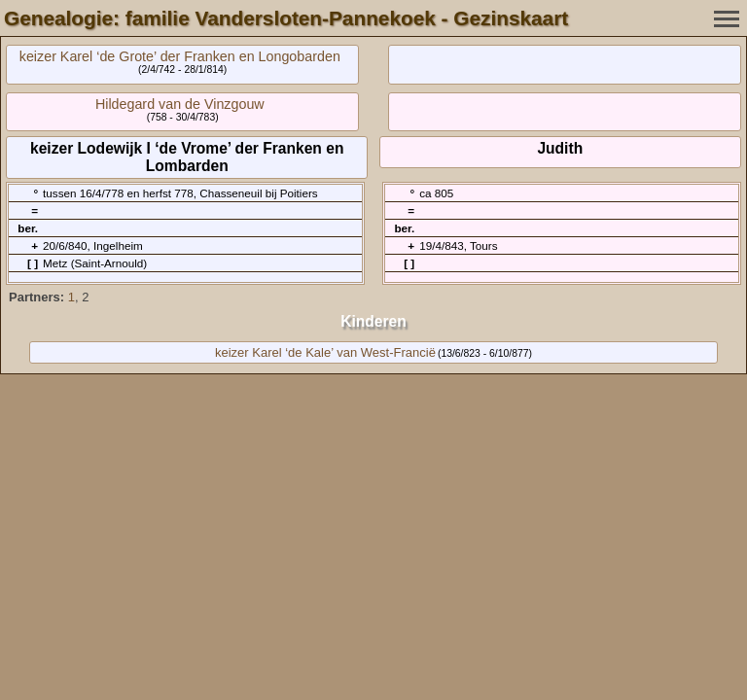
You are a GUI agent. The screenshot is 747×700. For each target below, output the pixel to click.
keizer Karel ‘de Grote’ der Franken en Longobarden (180, 56)
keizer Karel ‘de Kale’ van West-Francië (325, 352)
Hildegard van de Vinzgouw (180, 104)
